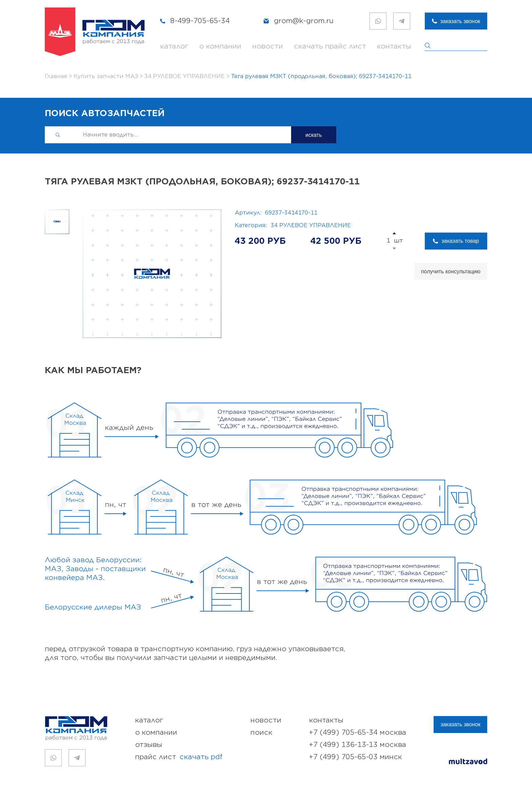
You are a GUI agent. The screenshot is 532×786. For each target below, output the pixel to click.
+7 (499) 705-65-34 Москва (358, 733)
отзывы (149, 745)
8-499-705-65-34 (200, 21)
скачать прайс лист (330, 46)
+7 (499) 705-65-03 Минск (356, 757)
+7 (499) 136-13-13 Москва (358, 745)
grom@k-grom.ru (304, 21)
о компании (220, 46)
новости (268, 46)
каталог (174, 46)
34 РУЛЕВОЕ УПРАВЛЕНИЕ (311, 225)
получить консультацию (451, 271)
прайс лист (179, 757)
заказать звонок (460, 21)
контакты (394, 46)
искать (314, 135)
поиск (261, 733)
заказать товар (460, 241)
